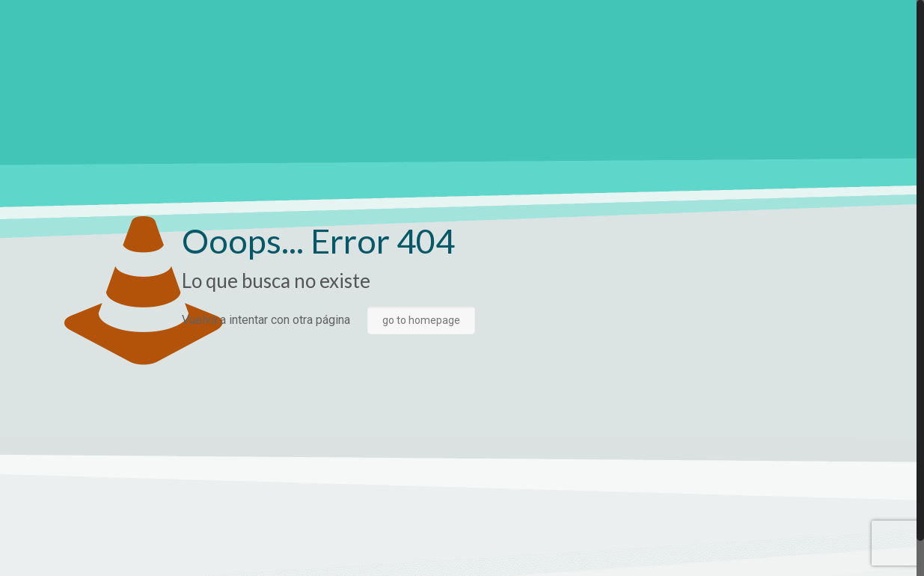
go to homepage (421, 320)
